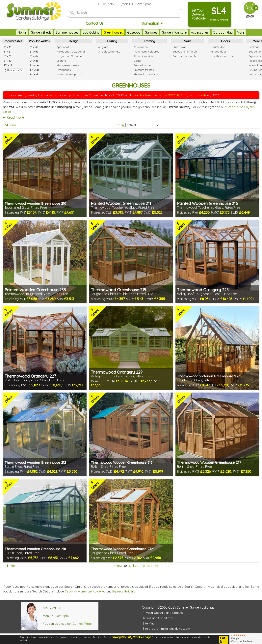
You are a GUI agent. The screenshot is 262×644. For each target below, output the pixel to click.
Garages (143, 32)
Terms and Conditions (158, 618)
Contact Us (95, 23)
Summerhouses (59, 32)
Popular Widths (39, 41)
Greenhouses (105, 32)
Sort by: (119, 125)
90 (136, 566)
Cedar (69, 591)
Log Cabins (83, 32)
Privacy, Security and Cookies (163, 613)
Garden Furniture (166, 32)
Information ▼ (152, 23)
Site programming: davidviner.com (166, 629)
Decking (235, 32)
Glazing (112, 41)
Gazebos (126, 32)
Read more (15, 117)
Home (14, 32)
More (249, 32)
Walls (188, 41)
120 (143, 566)
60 (131, 566)
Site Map (149, 623)
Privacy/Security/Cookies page (131, 637)
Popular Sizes (13, 41)
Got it (223, 640)
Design (74, 41)
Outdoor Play (215, 32)
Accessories (192, 32)
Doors (225, 41)
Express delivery (124, 591)
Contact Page (82, 624)
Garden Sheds (33, 32)
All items (153, 566)
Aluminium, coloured (92, 591)
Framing (149, 41)
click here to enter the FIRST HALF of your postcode (172, 95)
